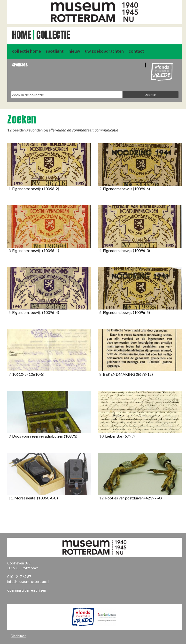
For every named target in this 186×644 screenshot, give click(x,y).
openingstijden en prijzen (27, 590)
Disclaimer (18, 636)
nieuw (74, 51)
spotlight (55, 51)
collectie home (27, 51)
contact (136, 51)
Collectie (53, 35)
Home (22, 35)
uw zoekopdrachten (104, 51)
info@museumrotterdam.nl (28, 582)
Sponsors (20, 65)
